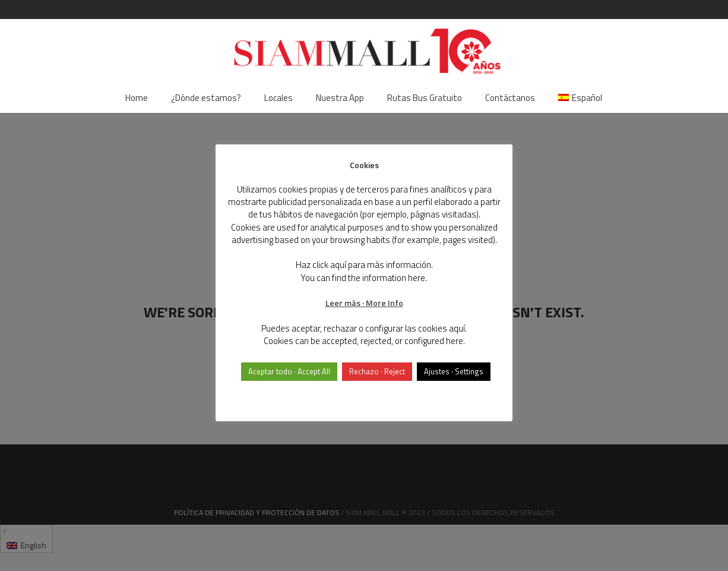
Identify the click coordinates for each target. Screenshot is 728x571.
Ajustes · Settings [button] (454, 371)
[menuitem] (580, 98)
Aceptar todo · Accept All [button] (289, 371)
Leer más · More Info (364, 303)
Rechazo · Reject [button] (377, 371)
